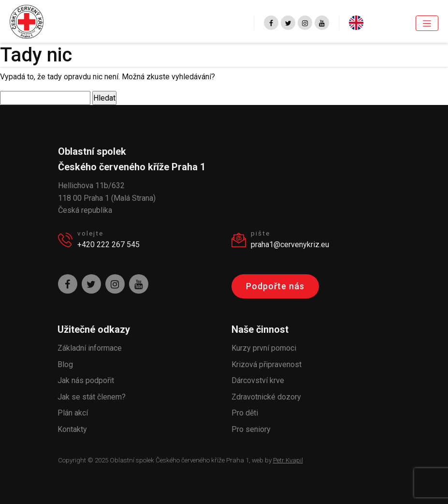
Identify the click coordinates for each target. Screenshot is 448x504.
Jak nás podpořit (86, 380)
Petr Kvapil (288, 460)
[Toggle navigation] (427, 23)
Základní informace (90, 348)
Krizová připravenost (267, 364)
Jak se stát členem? (92, 397)
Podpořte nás (275, 286)
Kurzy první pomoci (264, 348)
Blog (65, 364)
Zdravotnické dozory (266, 397)
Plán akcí (73, 413)
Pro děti (245, 413)
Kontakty (72, 429)
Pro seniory (251, 429)
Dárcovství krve (258, 380)
